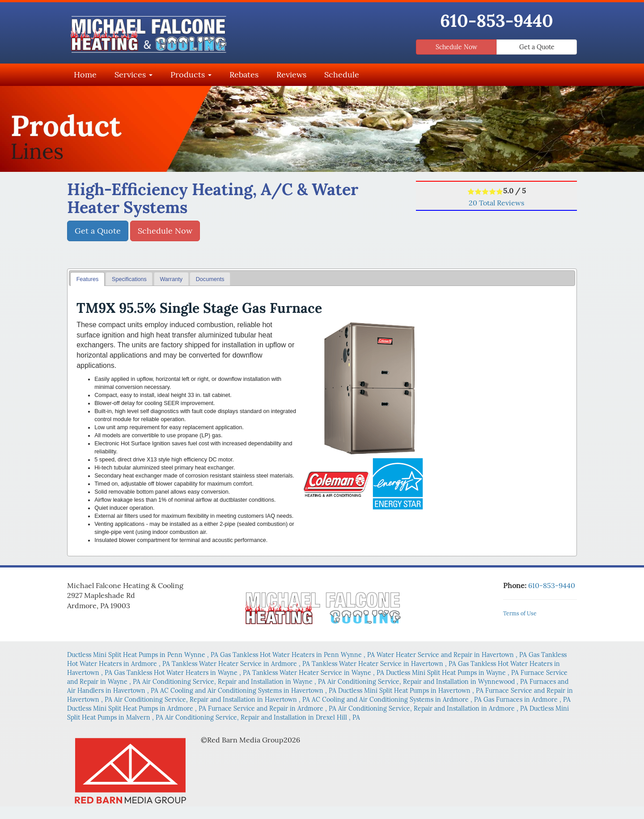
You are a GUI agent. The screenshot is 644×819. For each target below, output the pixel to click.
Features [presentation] (88, 279)
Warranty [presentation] (171, 279)
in (144, 655)
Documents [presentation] (210, 279)
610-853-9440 (497, 21)
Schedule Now (456, 47)
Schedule (342, 75)
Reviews (291, 75)
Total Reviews (496, 203)
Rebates (244, 75)
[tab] (87, 279)
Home (85, 75)
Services (133, 75)
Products (191, 75)
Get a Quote (537, 47)
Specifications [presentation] (129, 279)
